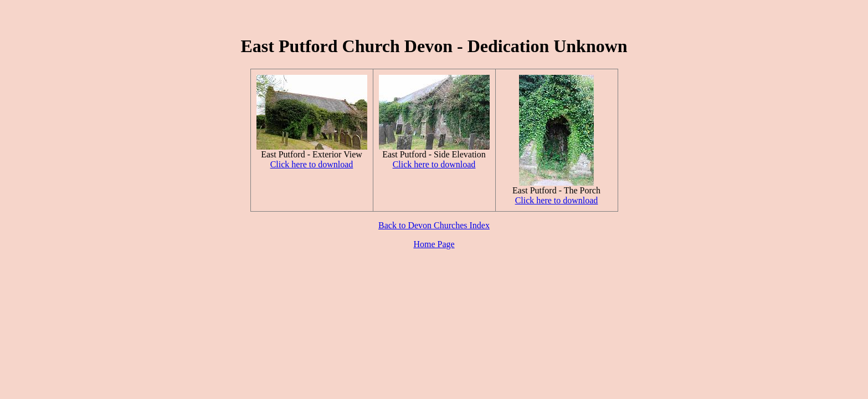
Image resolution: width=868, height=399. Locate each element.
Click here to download (312, 164)
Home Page (434, 244)
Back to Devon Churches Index (434, 225)
